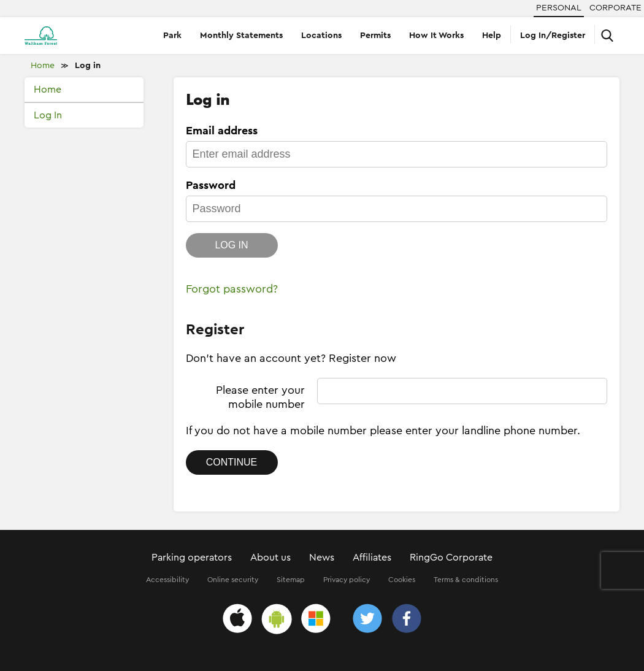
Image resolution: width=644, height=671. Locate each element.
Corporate (615, 8)
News (322, 558)
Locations (321, 36)
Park (172, 36)
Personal (559, 8)
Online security (233, 580)
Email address (222, 131)
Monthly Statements (241, 36)
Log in (88, 66)
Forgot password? (232, 289)
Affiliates (372, 558)
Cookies (402, 580)
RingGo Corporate (451, 558)
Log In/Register (553, 36)
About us (270, 558)
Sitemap (291, 580)
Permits (375, 36)
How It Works (436, 36)
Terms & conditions (466, 580)
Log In (48, 115)
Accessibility (167, 580)
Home (43, 66)
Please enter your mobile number (260, 397)
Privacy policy (347, 580)
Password (211, 185)
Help (492, 36)
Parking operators (192, 558)
